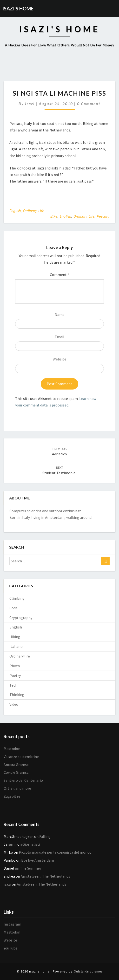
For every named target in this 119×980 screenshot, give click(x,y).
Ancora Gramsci (17, 765)
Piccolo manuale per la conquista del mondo (55, 852)
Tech (13, 685)
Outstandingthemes (88, 971)
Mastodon (12, 749)
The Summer (31, 868)
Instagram (12, 924)
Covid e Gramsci (17, 772)
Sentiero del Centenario (23, 780)
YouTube (10, 948)
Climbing (17, 598)
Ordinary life (34, 211)
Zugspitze (12, 796)
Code (13, 608)
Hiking (15, 637)
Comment (59, 275)
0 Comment (89, 103)
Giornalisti (31, 844)
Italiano (16, 646)
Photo (15, 666)
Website (59, 359)
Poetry (15, 675)
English (15, 211)
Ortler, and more (17, 788)
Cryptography (21, 618)
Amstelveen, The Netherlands (45, 876)
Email (59, 337)
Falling (45, 836)
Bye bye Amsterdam (38, 860)
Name (60, 314)
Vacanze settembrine (21, 757)
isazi (30, 103)
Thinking (17, 695)
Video (14, 704)
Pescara (103, 216)
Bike (54, 216)
